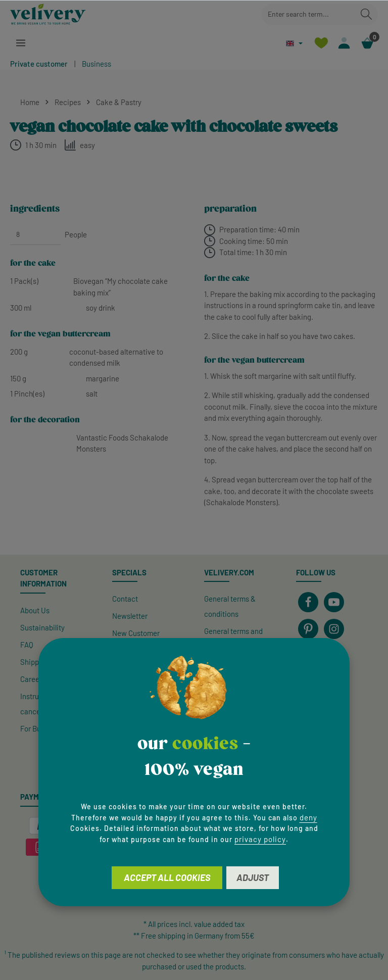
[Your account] (343, 43)
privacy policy (260, 839)
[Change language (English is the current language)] (292, 43)
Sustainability (42, 627)
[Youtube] (334, 602)
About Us (35, 610)
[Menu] (21, 43)
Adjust (253, 877)
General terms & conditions (230, 606)
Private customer (39, 64)
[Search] (366, 14)
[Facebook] (308, 602)
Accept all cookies (167, 877)
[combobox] (308, 14)
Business (96, 64)
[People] (35, 234)
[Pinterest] (308, 629)
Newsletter (130, 616)
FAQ (27, 645)
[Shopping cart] (367, 43)
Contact (125, 599)
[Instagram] (334, 629)
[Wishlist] (320, 43)
